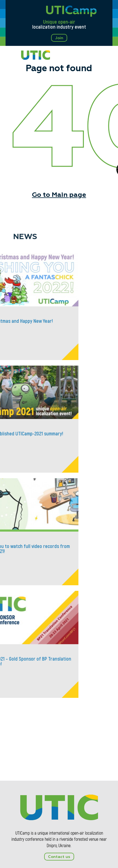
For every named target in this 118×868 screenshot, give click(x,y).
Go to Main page (59, 195)
